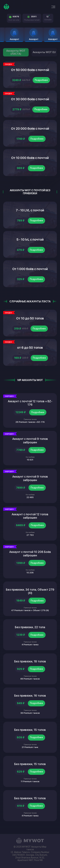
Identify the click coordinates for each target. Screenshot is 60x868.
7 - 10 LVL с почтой (30, 210)
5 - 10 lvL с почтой (30, 240)
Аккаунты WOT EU (44, 52)
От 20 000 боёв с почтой (30, 129)
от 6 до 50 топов (30, 348)
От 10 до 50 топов (30, 318)
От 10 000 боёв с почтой (30, 158)
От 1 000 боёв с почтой (30, 269)
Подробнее (41, 80)
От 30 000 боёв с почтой (30, 99)
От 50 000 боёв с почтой (30, 70)
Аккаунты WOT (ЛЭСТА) (16, 52)
